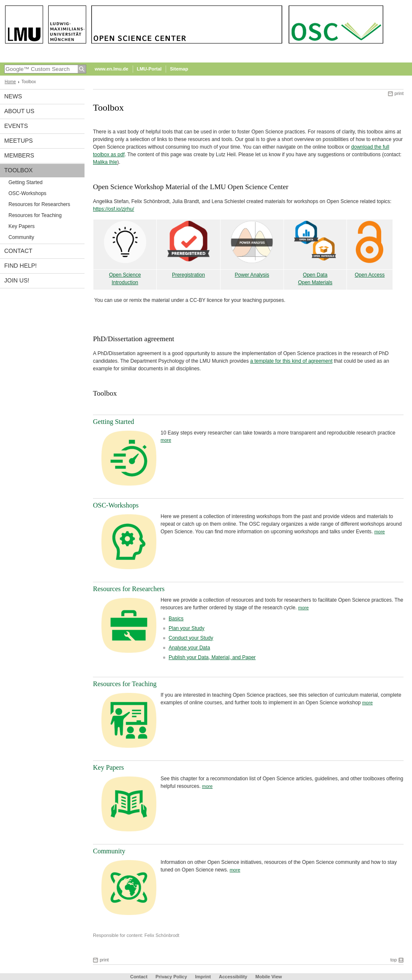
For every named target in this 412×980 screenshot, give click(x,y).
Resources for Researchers (39, 204)
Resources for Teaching (35, 215)
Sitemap (179, 69)
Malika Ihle (105, 162)
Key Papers (22, 226)
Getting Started (26, 182)
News (13, 96)
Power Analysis (252, 275)
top (394, 960)
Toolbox (18, 170)
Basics (176, 619)
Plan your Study (187, 628)
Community (21, 237)
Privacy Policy (171, 977)
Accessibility (234, 977)
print (399, 93)
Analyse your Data (189, 648)
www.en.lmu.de (112, 69)
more (166, 440)
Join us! (17, 280)
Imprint (203, 977)
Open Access (370, 275)
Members (19, 155)
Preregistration (188, 275)
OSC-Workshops (27, 193)
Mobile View (269, 977)
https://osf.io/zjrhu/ (113, 209)
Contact (18, 251)
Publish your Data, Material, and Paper (212, 657)
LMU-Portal (149, 69)
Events (16, 126)
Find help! (20, 266)
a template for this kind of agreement (291, 361)
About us (19, 111)
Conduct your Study (191, 638)
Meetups (19, 141)
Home (10, 82)
